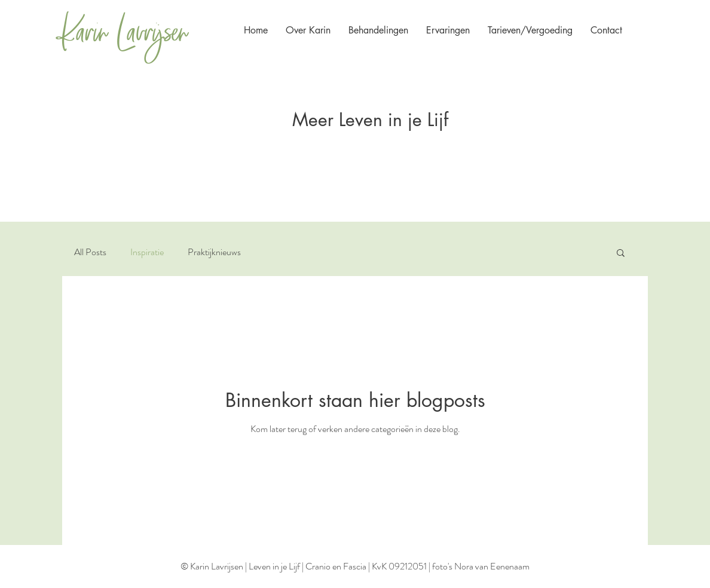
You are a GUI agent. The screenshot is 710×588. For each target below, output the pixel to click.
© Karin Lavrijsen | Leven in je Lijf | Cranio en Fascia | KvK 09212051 (304, 566)
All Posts (90, 252)
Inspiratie (147, 252)
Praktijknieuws (214, 252)
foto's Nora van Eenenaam (481, 566)
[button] (606, 30)
